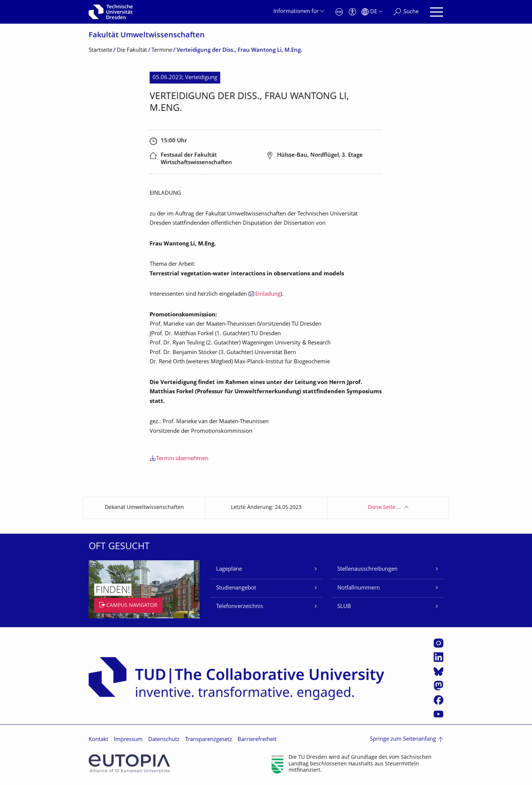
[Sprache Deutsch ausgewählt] (372, 12)
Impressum (128, 740)
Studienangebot (236, 588)
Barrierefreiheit (257, 740)
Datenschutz (164, 740)
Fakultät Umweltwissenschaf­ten (147, 36)
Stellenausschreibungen (367, 569)
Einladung (268, 294)
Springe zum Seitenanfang (403, 739)
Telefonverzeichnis (240, 607)
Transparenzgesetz (209, 740)
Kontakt (98, 740)
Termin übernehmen (182, 459)
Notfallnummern (359, 588)
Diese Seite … (384, 508)
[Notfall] (339, 12)
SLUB (344, 607)
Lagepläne (229, 569)
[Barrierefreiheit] (352, 12)
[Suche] (406, 12)
